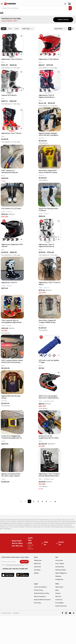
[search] (70, 8)
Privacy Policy (39, 590)
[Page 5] (46, 501)
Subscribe (24, 562)
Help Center (59, 587)
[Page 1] (29, 501)
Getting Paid (59, 567)
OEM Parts (38, 567)
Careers (58, 593)
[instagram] (66, 613)
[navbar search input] (35, 8)
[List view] (73, 29)
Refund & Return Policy (42, 593)
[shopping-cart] (69, 4)
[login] (65, 4)
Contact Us (59, 600)
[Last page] (55, 501)
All (4, 29)
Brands (36, 573)
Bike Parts (37, 564)
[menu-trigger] (2, 4)
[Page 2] (34, 501)
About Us (58, 596)
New (10, 29)
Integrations (59, 579)
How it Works (60, 564)
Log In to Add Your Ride (10, 21)
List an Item (59, 560)
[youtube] (70, 613)
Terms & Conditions (40, 587)
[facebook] (62, 613)
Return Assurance (40, 596)
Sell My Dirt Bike (61, 570)
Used (17, 29)
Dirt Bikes (37, 570)
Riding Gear (38, 560)
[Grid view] (70, 29)
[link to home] (10, 4)
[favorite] (21, 36)
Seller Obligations (61, 573)
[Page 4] (42, 501)
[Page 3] (38, 501)
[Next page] (51, 501)
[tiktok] (74, 613)
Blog (57, 590)
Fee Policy (38, 603)
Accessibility (59, 603)
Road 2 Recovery (61, 606)
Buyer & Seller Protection (42, 600)
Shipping (58, 576)
